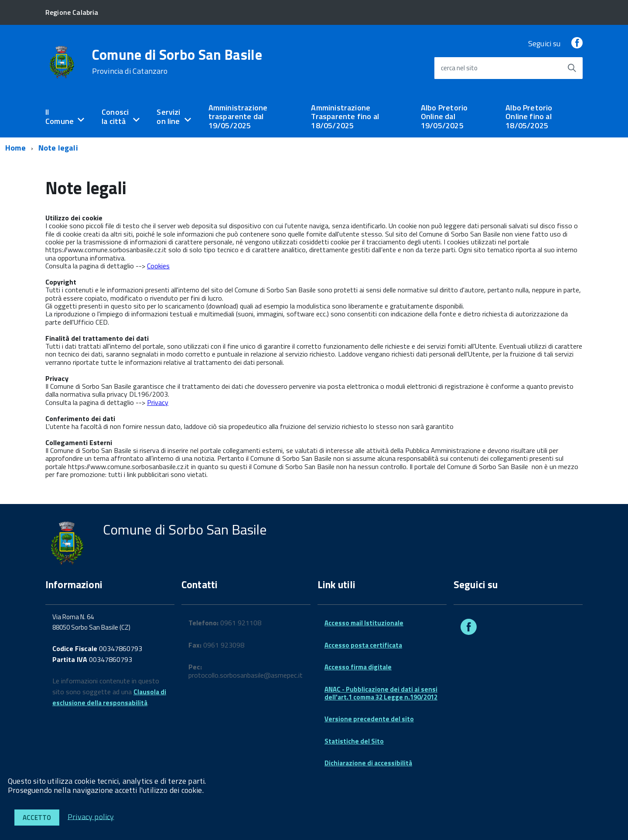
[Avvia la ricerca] (572, 68)
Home (15, 148)
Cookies (158, 266)
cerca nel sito (459, 68)
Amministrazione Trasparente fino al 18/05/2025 (345, 117)
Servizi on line (168, 117)
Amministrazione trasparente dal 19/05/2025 (238, 117)
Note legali (58, 148)
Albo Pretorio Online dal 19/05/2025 (444, 117)
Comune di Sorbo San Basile (177, 62)
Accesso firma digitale (358, 667)
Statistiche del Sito (354, 741)
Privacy (158, 402)
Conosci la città (115, 117)
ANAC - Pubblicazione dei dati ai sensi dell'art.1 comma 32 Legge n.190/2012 (381, 693)
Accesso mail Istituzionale (364, 623)
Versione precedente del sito (369, 719)
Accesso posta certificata (363, 645)
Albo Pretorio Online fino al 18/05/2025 (529, 117)
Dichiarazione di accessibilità (368, 763)
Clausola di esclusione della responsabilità (109, 697)
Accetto (37, 818)
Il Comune (60, 117)
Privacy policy (91, 816)
